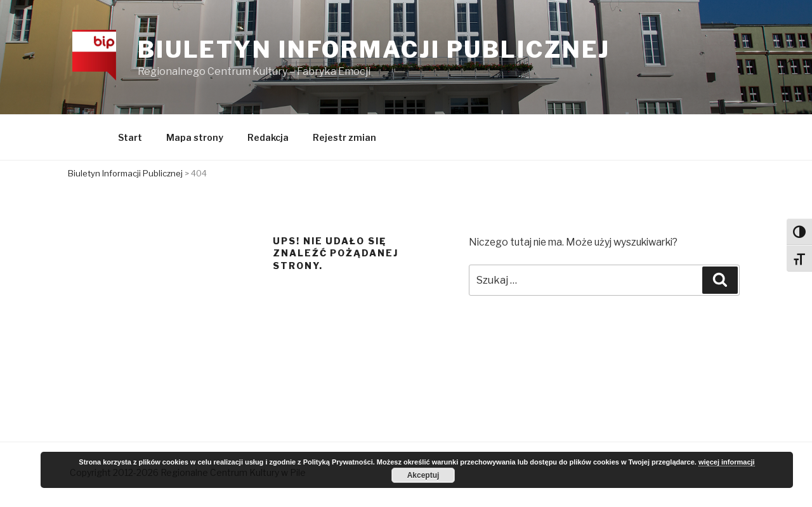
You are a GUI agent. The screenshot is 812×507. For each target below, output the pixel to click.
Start (130, 139)
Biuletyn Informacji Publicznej (375, 50)
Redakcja (268, 139)
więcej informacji (727, 463)
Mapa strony (195, 139)
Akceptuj (423, 475)
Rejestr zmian (344, 139)
